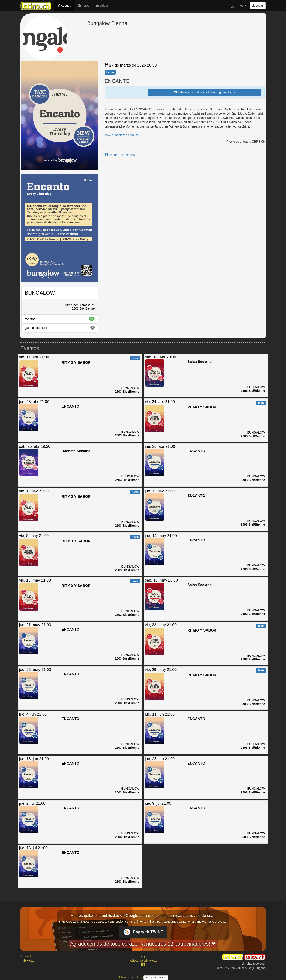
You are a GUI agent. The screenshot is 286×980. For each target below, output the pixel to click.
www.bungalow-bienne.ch (122, 135)
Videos (102, 6)
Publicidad (27, 961)
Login (258, 6)
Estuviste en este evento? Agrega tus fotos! (205, 92)
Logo (143, 956)
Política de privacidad (143, 961)
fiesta (110, 72)
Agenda (64, 6)
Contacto (26, 956)
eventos (60, 319)
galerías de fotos (60, 328)
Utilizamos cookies (131, 977)
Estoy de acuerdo (156, 978)
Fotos (83, 6)
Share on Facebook (120, 155)
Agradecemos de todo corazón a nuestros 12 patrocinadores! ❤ (143, 944)
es (243, 6)
